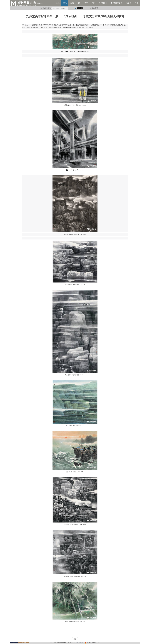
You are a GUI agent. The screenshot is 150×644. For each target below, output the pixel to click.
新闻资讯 (80, 8)
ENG (43, 3)
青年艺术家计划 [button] (117, 3)
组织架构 (63, 8)
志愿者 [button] (129, 3)
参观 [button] (58, 3)
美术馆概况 (47, 8)
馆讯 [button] (65, 3)
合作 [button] (137, 3)
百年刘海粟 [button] (103, 3)
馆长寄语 (58, 8)
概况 (54, 8)
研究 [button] (86, 3)
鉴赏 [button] (79, 3)
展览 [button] (72, 3)
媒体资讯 (95, 8)
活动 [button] (93, 3)
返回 (75, 639)
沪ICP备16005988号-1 (80, 643)
